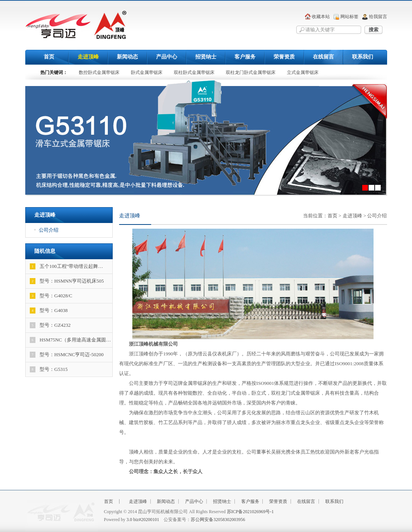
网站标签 (349, 17)
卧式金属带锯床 (147, 72)
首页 (49, 57)
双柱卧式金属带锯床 (194, 72)
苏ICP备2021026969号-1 (250, 512)
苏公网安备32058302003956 (218, 520)
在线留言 (323, 57)
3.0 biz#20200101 (143, 520)
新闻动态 (127, 57)
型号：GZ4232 (50, 325)
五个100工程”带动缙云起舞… (66, 266)
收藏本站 (321, 17)
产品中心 (167, 57)
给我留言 (378, 17)
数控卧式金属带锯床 (99, 72)
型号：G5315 (49, 369)
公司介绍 (47, 230)
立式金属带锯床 (303, 72)
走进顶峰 (88, 57)
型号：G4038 (49, 311)
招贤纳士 (206, 57)
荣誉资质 (284, 57)
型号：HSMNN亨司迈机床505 (67, 281)
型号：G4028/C (51, 296)
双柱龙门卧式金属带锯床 (251, 72)
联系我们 (363, 57)
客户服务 (245, 57)
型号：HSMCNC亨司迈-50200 (67, 355)
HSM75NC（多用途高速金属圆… (70, 340)
